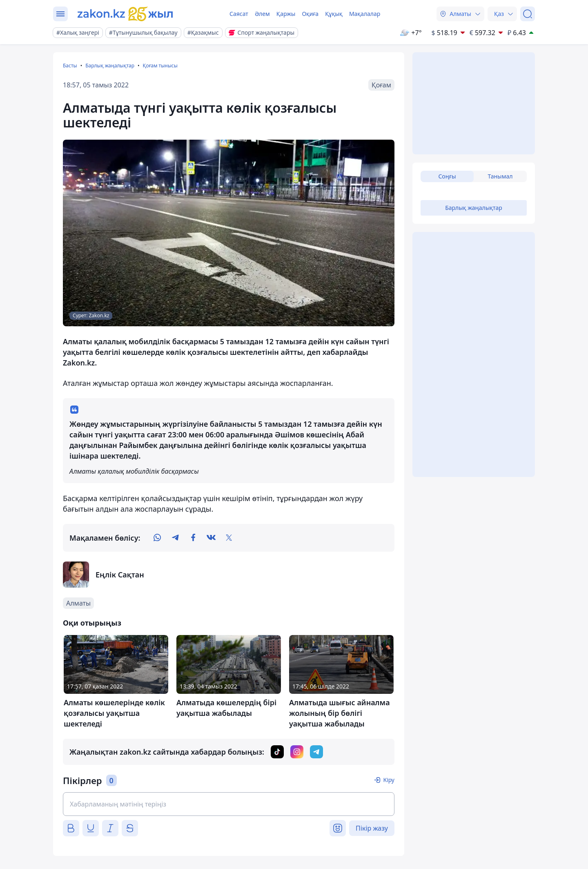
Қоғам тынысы (160, 66)
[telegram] (175, 538)
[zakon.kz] (125, 14)
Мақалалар (365, 14)
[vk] (211, 538)
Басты (70, 66)
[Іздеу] (528, 14)
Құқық (334, 14)
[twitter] (229, 538)
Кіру (389, 780)
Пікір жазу (372, 828)
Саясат (239, 14)
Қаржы (286, 14)
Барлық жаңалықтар (110, 66)
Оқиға (310, 14)
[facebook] (193, 538)
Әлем (262, 14)
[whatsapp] (157, 538)
